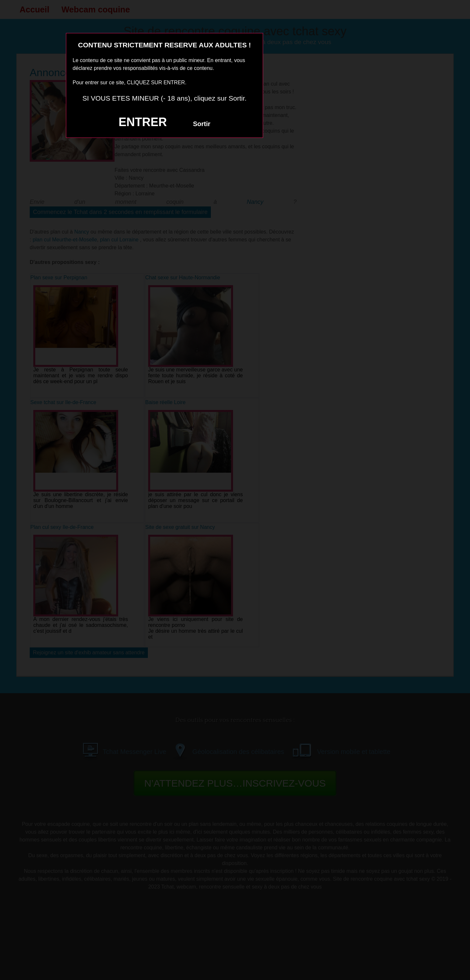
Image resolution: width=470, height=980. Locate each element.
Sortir (202, 124)
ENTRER (143, 122)
